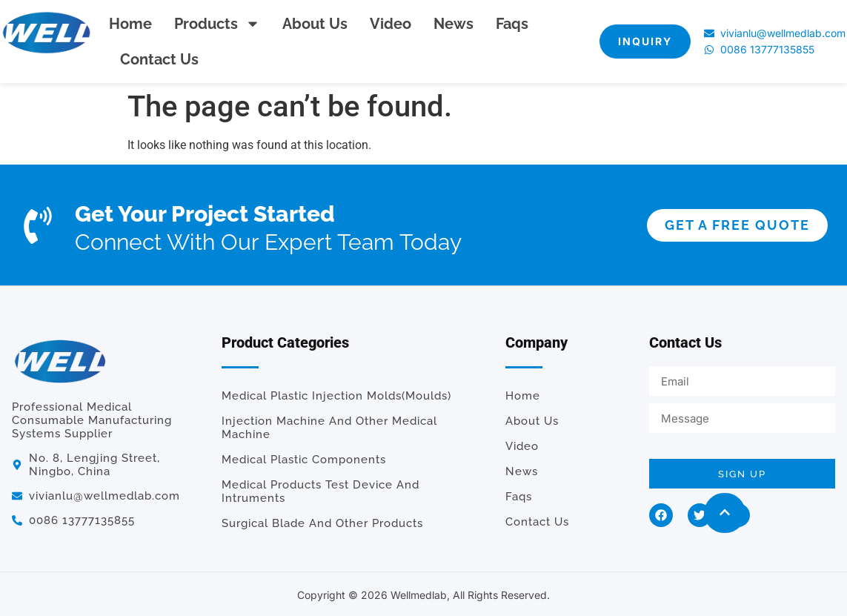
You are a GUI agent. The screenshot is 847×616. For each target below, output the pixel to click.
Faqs (512, 24)
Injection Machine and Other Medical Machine (329, 428)
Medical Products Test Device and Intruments (320, 491)
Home (130, 24)
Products (217, 24)
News (454, 24)
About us (315, 24)
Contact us (159, 59)
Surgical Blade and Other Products (322, 523)
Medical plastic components (304, 460)
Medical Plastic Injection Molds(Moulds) (336, 396)
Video (391, 24)
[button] (725, 513)
